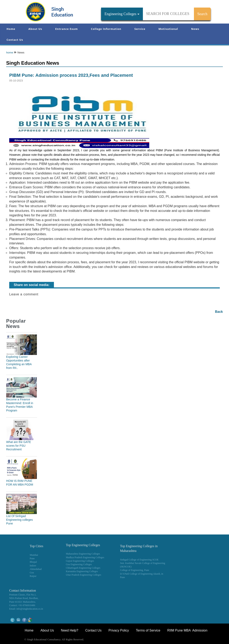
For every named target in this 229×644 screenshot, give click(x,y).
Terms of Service (148, 630)
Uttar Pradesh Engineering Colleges (83, 575)
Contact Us (15, 40)
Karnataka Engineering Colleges (82, 571)
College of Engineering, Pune (134, 570)
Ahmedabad (36, 569)
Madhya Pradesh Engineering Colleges (85, 557)
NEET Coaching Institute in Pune (176, 640)
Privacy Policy (119, 630)
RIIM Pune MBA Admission (187, 630)
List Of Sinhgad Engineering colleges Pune (19, 520)
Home (11, 29)
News (195, 29)
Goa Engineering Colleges (79, 564)
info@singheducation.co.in (30, 609)
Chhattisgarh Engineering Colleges (83, 568)
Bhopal (33, 562)
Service (140, 29)
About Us (35, 29)
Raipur (33, 576)
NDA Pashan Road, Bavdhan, (24, 598)
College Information (106, 29)
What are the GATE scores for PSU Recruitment (19, 446)
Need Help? (70, 630)
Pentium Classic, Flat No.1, (23, 595)
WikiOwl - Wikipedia (212, 640)
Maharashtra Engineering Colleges (83, 554)
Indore (33, 566)
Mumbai (34, 555)
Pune (32, 558)
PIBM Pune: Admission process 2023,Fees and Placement (71, 75)
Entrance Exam (67, 29)
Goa (32, 573)
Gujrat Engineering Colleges (80, 561)
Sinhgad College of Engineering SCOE (139, 560)
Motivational (168, 29)
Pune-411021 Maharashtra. (23, 602)
